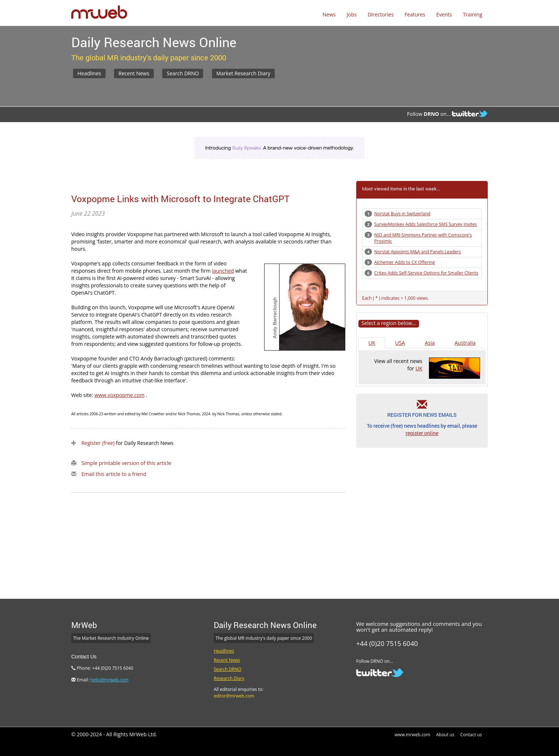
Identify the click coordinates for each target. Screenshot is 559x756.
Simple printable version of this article (126, 463)
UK (372, 343)
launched (223, 271)
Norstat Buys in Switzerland (402, 214)
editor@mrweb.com (234, 696)
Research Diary (229, 678)
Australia (465, 343)
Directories (381, 14)
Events (444, 14)
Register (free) (98, 443)
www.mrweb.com (412, 735)
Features (415, 14)
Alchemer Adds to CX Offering (404, 262)
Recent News (134, 73)
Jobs (352, 14)
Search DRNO (183, 73)
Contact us (471, 735)
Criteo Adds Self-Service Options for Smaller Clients (426, 273)
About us (445, 735)
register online (422, 433)
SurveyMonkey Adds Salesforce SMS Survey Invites (425, 224)
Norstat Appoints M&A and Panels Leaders (417, 252)
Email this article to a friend (114, 474)
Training (473, 14)
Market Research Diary (243, 73)
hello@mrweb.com (109, 680)
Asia (430, 343)
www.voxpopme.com (119, 395)
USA (400, 343)
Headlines (89, 73)
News (329, 14)
